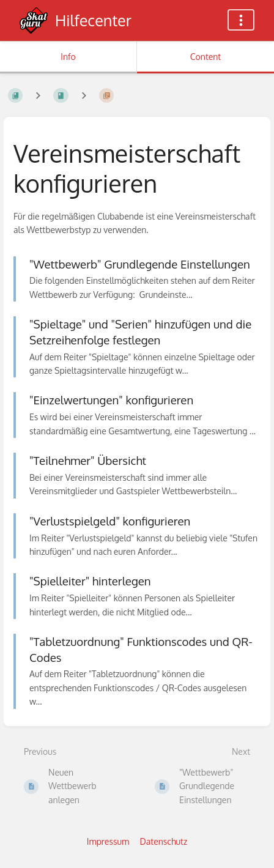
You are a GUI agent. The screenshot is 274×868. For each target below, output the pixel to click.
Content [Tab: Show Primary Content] (206, 57)
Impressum (108, 841)
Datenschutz (164, 841)
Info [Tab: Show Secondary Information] (68, 57)
